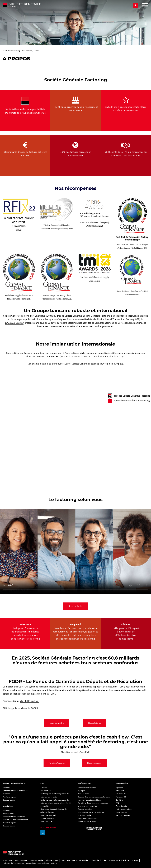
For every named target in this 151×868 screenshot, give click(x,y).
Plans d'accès (121, 806)
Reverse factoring (85, 809)
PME (42, 783)
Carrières (120, 800)
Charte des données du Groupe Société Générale (110, 860)
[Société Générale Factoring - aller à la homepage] (38, 5)
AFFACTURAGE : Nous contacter (15, 860)
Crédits (54, 863)
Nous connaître (57, 723)
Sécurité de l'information (14, 863)
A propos (6, 787)
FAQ (117, 803)
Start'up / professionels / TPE (15, 783)
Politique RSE (121, 794)
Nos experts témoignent (88, 818)
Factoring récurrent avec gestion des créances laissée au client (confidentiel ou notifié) (56, 803)
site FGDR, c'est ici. (29, 701)
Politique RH (121, 797)
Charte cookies (52, 860)
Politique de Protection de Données (75, 860)
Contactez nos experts (87, 821)
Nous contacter (75, 606)
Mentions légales (37, 860)
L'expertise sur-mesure (87, 787)
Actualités (120, 791)
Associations (8, 806)
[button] (135, 5)
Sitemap (135, 860)
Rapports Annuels (123, 815)
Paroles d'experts (57, 763)
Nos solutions (94, 723)
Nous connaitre (122, 783)
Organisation (121, 812)
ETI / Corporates (85, 783)
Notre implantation (124, 809)
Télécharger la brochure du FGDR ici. (21, 708)
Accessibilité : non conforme (37, 863)
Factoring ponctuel (48, 815)
